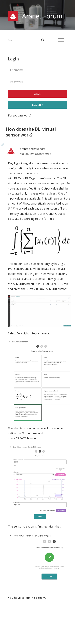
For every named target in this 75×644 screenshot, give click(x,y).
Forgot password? (20, 115)
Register (38, 105)
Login (37, 94)
